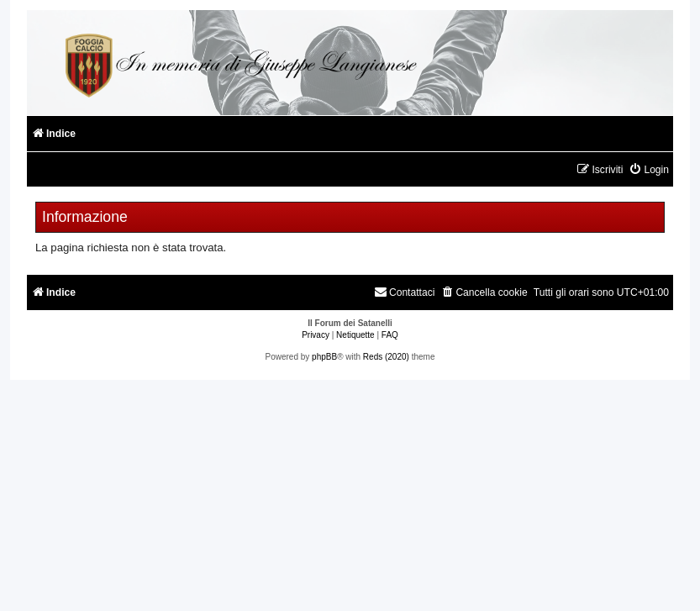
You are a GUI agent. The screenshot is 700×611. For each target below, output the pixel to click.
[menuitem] (649, 170)
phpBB (324, 357)
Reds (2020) (386, 357)
